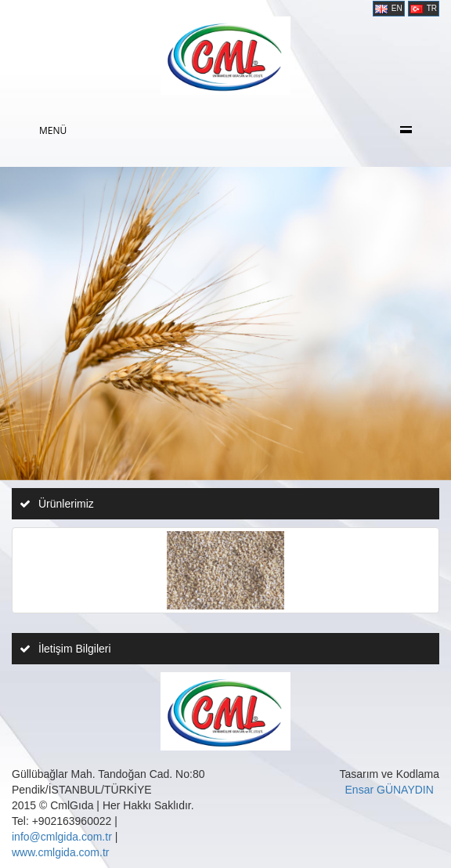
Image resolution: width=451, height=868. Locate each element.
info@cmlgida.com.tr (62, 837)
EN (389, 9)
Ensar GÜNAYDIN (390, 790)
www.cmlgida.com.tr (60, 852)
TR (424, 9)
